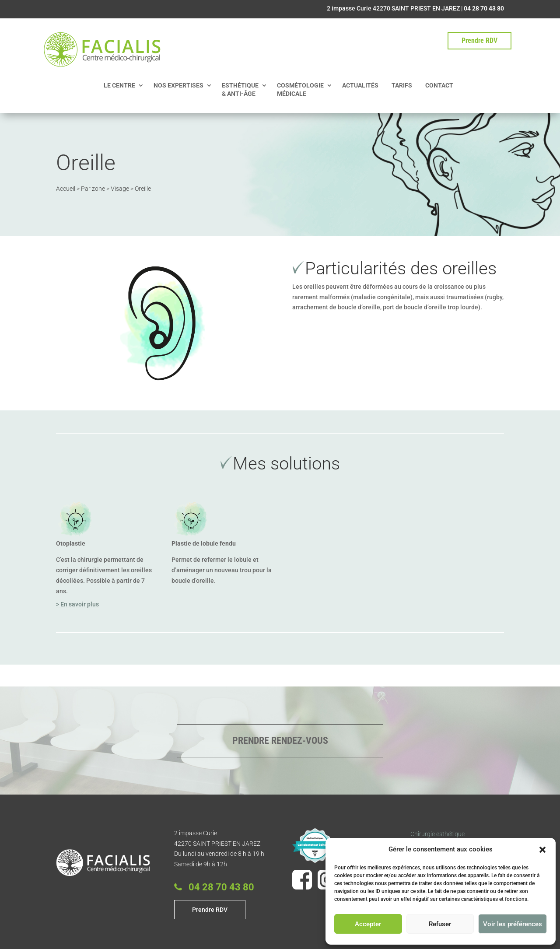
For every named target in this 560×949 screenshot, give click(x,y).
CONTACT (439, 85)
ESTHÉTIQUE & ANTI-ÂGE (240, 89)
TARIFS (402, 85)
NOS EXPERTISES (178, 85)
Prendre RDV (479, 40)
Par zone (93, 187)
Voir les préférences (513, 924)
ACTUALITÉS (360, 85)
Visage (120, 187)
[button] (542, 850)
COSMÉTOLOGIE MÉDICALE (300, 89)
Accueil (66, 187)
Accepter (368, 924)
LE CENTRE (119, 85)
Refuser (440, 924)
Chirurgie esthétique (437, 834)
